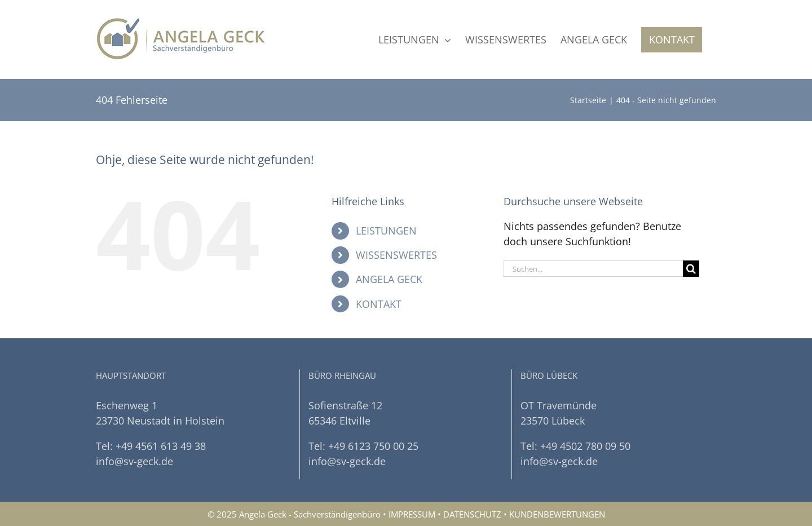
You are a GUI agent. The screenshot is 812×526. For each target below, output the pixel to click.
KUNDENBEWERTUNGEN (557, 514)
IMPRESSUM (412, 514)
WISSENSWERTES (396, 255)
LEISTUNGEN (386, 231)
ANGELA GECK (389, 279)
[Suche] (691, 269)
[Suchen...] (593, 269)
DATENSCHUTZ (472, 514)
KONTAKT (379, 304)
